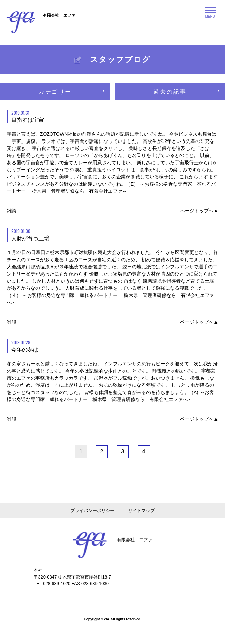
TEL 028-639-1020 (52, 583)
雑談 (12, 211)
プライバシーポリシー (92, 510)
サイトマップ (141, 510)
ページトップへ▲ (199, 211)
